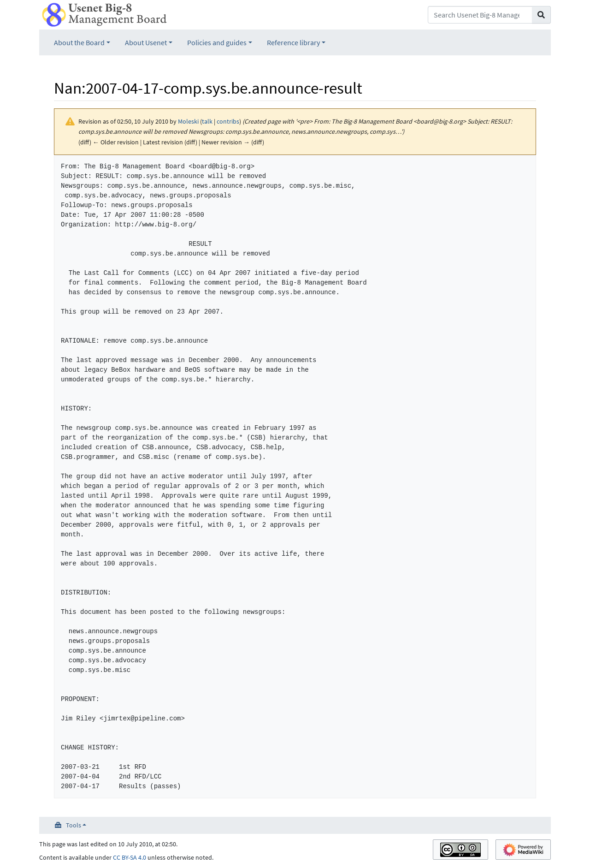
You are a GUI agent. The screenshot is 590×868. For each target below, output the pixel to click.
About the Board (79, 42)
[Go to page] (541, 15)
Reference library (293, 42)
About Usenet (146, 42)
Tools (74, 825)
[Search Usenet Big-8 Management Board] (480, 15)
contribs (228, 121)
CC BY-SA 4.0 (130, 857)
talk (207, 121)
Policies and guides (217, 42)
